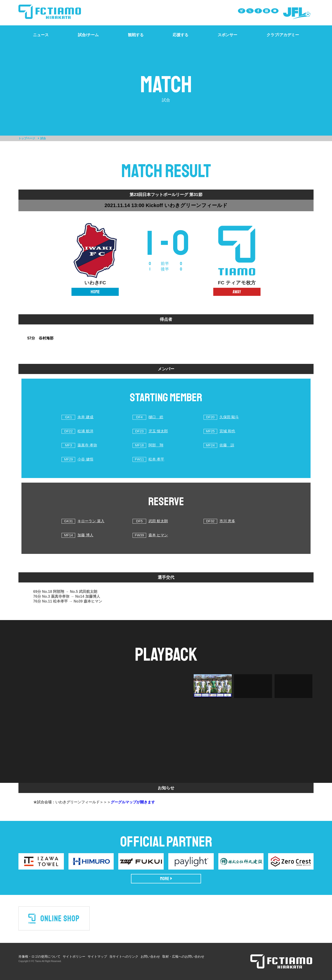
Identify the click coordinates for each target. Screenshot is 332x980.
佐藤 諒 (227, 445)
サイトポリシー (74, 956)
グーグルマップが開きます (133, 802)
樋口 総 (156, 417)
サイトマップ (97, 956)
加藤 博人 (85, 535)
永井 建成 (85, 417)
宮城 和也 (227, 431)
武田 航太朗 (158, 521)
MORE (166, 879)
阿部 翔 (156, 445)
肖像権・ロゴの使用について (39, 956)
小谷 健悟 (85, 459)
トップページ (27, 138)
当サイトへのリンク (124, 956)
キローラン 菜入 (91, 521)
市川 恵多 (227, 521)
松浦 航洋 (85, 431)
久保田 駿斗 (229, 417)
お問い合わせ (150, 956)
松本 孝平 (156, 459)
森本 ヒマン (158, 535)
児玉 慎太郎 (158, 431)
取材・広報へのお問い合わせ (183, 956)
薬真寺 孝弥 (87, 445)
